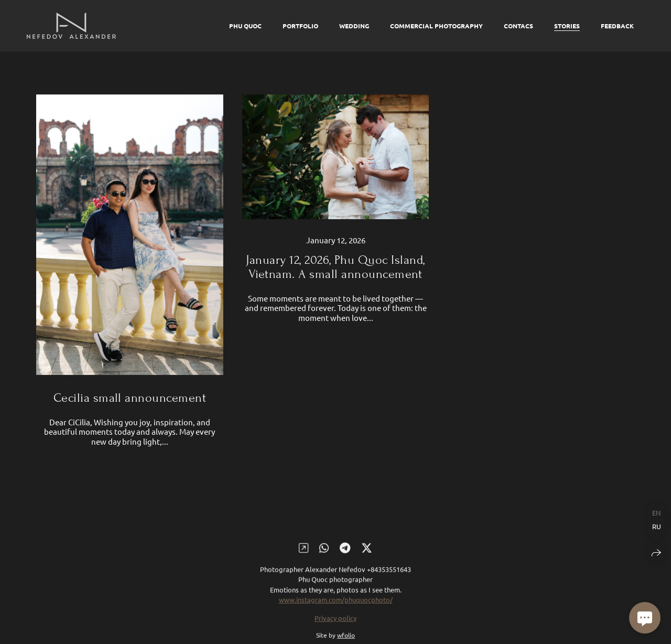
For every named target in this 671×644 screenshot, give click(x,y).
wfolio (346, 639)
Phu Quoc (245, 26)
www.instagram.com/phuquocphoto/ (336, 604)
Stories (567, 26)
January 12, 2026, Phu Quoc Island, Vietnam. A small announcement (335, 267)
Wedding (354, 26)
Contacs (518, 26)
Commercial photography (436, 26)
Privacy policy (335, 622)
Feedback (617, 26)
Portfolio (300, 26)
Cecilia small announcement (130, 398)
